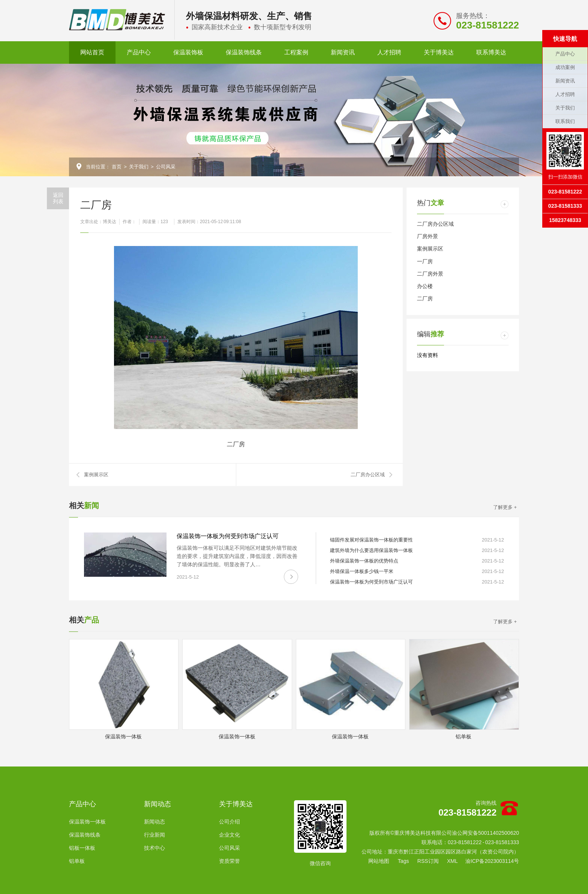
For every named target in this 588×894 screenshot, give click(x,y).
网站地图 (379, 861)
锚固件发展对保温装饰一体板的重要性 (371, 540)
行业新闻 (154, 835)
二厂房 (425, 298)
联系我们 (565, 121)
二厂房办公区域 (368, 475)
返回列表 (58, 198)
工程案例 (296, 52)
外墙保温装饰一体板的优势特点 (364, 561)
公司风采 (166, 167)
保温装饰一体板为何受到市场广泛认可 (228, 536)
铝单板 (77, 861)
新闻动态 (157, 804)
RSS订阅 (428, 861)
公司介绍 (229, 822)
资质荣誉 (229, 861)
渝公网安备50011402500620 (485, 833)
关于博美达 (439, 52)
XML (452, 861)
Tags (403, 861)
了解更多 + (505, 507)
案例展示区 (96, 475)
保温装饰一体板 (87, 822)
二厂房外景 (430, 274)
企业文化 (229, 835)
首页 (117, 167)
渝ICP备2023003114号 (492, 861)
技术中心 (154, 848)
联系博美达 (491, 52)
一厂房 (425, 261)
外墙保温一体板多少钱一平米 (362, 571)
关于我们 (139, 167)
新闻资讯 (343, 52)
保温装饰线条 (244, 52)
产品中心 (139, 52)
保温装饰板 (188, 52)
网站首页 (92, 52)
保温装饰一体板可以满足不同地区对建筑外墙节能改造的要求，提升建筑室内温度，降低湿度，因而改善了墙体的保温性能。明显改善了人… (237, 556)
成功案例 (565, 67)
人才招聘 (389, 52)
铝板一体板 (82, 848)
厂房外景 (427, 236)
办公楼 (425, 286)
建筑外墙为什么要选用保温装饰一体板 (371, 550)
